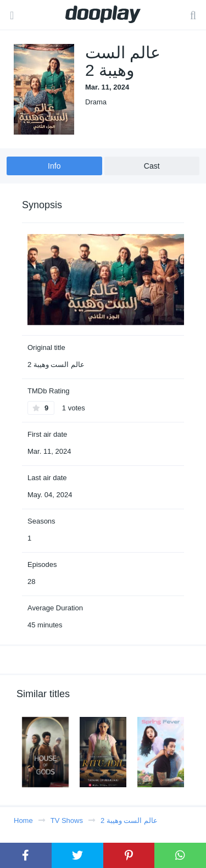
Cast (152, 166)
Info (54, 166)
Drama (96, 102)
